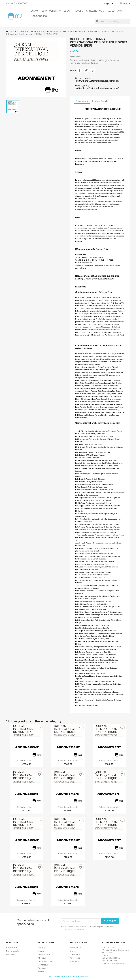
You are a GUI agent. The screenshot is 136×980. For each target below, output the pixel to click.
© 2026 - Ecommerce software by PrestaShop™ (68, 976)
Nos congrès (39, 16)
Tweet (86, 70)
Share (79, 70)
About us (42, 958)
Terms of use (44, 954)
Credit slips (75, 954)
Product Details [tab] (100, 101)
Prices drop (11, 947)
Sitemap (42, 968)
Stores (41, 972)
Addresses (75, 958)
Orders (73, 951)
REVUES (79, 11)
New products (13, 951)
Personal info (76, 947)
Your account (79, 943)
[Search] (112, 21)
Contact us (43, 965)
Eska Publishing (51, 11)
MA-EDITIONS (115, 11)
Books (35, 11)
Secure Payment (46, 961)
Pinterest (93, 70)
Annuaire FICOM (95, 11)
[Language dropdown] (109, 4)
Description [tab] (82, 101)
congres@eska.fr (118, 963)
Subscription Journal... (27, 760)
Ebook (68, 11)
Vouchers (74, 961)
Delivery (42, 947)
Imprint (41, 951)
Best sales (11, 954)
